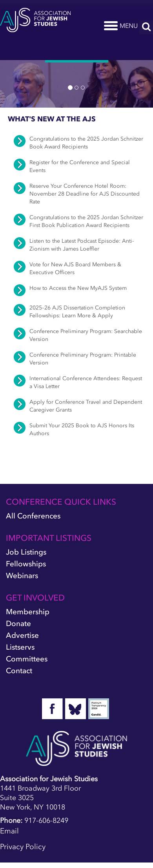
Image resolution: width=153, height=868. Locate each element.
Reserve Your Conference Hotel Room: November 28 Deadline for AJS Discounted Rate (85, 194)
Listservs (20, 647)
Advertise (22, 635)
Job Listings (26, 552)
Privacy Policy (23, 847)
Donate (18, 624)
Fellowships (26, 564)
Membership (28, 612)
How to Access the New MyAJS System (78, 288)
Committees (27, 659)
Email (9, 831)
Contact (19, 671)
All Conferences (33, 516)
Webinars (22, 576)
